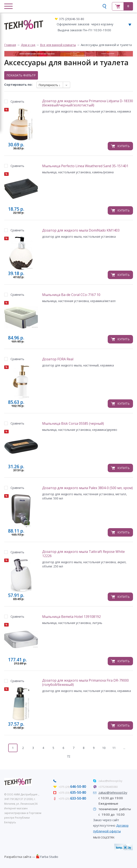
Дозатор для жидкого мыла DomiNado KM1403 (81, 230)
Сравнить (17, 101)
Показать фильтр (21, 75)
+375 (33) (72, 793)
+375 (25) (72, 799)
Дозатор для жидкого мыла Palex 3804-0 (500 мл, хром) (87, 488)
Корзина (122, 6)
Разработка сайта (18, 857)
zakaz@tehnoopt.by (110, 781)
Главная (10, 45)
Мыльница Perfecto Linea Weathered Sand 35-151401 (85, 166)
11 (114, 748)
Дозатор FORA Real (58, 359)
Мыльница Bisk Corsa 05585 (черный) (73, 424)
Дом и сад (28, 45)
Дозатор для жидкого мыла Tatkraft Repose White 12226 (83, 554)
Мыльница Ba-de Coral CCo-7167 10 (71, 295)
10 (104, 748)
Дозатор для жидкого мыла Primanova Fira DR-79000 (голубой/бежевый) (85, 683)
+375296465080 (108, 787)
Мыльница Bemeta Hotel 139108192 (71, 617)
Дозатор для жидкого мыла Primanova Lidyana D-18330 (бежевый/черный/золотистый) (88, 103)
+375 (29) (72, 787)
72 (68, 756)
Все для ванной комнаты (58, 45)
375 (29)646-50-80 (72, 19)
